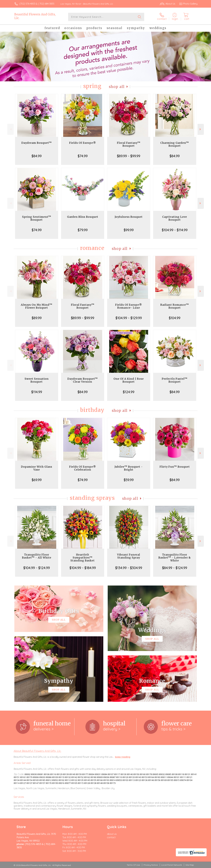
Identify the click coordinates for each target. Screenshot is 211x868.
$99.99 (129, 230)
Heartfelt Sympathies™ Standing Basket (83, 558)
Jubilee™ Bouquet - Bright (129, 468)
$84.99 (37, 156)
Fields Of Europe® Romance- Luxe (129, 306)
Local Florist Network (172, 865)
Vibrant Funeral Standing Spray (129, 556)
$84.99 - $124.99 (175, 568)
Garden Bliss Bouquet (83, 217)
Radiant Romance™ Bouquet (175, 306)
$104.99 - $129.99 (129, 318)
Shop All (117, 87)
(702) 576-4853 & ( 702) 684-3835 (37, 4)
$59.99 (129, 480)
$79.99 (83, 230)
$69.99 (37, 480)
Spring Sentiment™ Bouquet (37, 218)
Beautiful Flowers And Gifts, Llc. (35, 16)
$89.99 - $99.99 (129, 156)
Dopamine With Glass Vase (37, 468)
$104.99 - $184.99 (83, 568)
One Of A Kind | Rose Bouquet (129, 380)
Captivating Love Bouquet (175, 218)
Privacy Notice (151, 865)
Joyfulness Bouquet (129, 217)
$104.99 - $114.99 (175, 230)
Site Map (190, 865)
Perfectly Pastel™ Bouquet (175, 380)
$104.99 (175, 318)
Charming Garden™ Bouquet (175, 144)
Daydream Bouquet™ (37, 143)
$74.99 (83, 156)
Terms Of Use (133, 865)
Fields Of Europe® (83, 143)
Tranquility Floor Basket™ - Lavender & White (175, 558)
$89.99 (37, 318)
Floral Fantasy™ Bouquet (129, 144)
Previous (10, 129)
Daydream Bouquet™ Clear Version (83, 380)
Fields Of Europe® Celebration (83, 468)
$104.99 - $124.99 (37, 568)
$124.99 (129, 392)
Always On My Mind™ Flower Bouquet (37, 306)
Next (201, 129)
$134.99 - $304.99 (129, 568)
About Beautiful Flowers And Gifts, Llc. (37, 751)
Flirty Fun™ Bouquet (175, 467)
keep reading (123, 757)
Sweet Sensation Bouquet (37, 380)
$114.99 (37, 392)
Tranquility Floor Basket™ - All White (37, 556)
